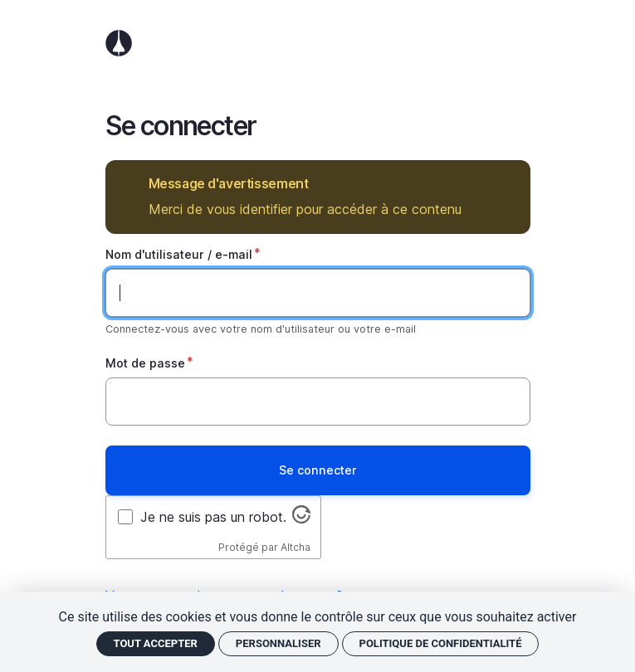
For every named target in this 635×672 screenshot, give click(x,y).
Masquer (506, 184)
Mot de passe (145, 363)
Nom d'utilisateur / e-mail (179, 254)
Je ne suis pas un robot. (213, 517)
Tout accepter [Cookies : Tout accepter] (156, 643)
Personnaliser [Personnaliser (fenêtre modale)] (278, 643)
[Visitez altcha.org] (301, 519)
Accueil (318, 43)
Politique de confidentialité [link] (441, 643)
